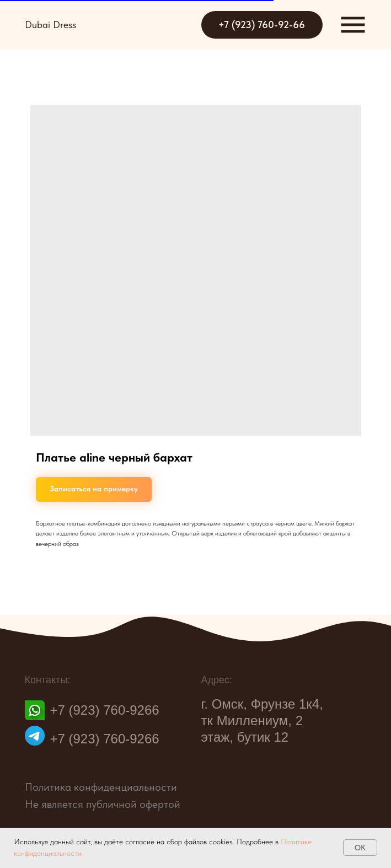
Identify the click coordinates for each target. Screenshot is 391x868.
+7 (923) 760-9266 (105, 714)
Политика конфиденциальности (101, 787)
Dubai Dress (50, 25)
